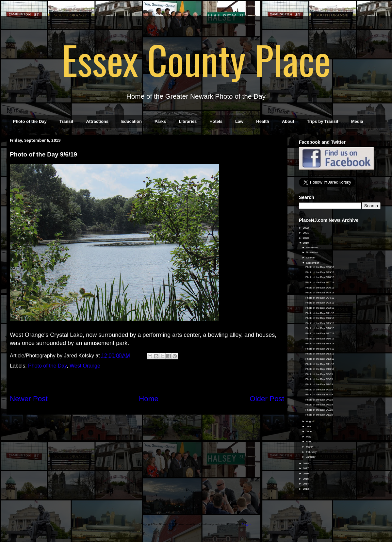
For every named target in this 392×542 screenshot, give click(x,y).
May (309, 437)
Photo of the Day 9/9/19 (319, 374)
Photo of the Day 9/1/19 (319, 415)
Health (263, 121)
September (313, 263)
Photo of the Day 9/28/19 (320, 277)
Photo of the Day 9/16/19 (320, 339)
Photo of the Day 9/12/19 (320, 359)
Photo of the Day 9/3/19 (319, 405)
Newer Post (29, 399)
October (311, 258)
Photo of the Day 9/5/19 (319, 394)
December (312, 247)
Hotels (216, 121)
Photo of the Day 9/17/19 (320, 333)
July (309, 427)
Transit (66, 121)
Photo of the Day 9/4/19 (319, 400)
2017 (306, 468)
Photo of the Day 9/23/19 (320, 303)
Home (149, 399)
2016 (306, 474)
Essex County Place (196, 59)
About (288, 121)
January (311, 457)
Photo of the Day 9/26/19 (320, 288)
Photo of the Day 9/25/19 (320, 293)
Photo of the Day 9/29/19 (320, 272)
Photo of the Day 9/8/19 (319, 379)
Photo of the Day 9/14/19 (320, 349)
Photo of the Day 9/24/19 (320, 298)
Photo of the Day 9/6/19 (319, 390)
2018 (306, 463)
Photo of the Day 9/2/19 (319, 410)
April (309, 442)
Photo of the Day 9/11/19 (320, 364)
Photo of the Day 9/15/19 (320, 344)
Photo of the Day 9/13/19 (320, 354)
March (310, 447)
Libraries (188, 121)
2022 (306, 228)
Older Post (267, 399)
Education (131, 121)
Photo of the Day (30, 121)
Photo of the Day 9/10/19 (320, 369)
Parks (160, 121)
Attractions (97, 121)
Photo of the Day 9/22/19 (320, 308)
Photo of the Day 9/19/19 (320, 323)
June (309, 431)
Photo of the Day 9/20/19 (320, 318)
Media (357, 121)
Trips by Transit (323, 121)
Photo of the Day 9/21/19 (320, 313)
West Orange (85, 366)
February (312, 452)
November (312, 252)
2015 (306, 479)
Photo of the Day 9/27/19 (320, 282)
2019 (306, 243)
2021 (306, 233)
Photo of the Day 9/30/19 (320, 267)
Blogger (246, 524)
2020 (306, 238)
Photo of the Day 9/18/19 (320, 328)
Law (239, 121)
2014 (306, 484)
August (310, 421)
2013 (306, 489)
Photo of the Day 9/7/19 (319, 384)
